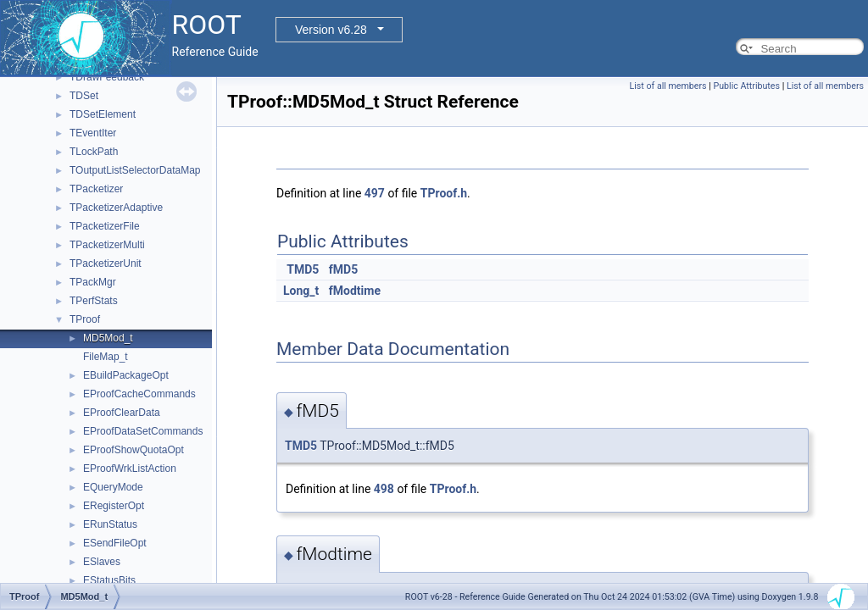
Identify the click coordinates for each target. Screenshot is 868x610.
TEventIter (93, 133)
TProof (85, 319)
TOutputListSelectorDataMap (135, 170)
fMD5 (343, 269)
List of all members (668, 86)
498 (384, 489)
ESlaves (102, 562)
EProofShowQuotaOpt (134, 450)
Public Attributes (746, 86)
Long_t (301, 291)
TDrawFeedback (107, 77)
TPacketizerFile (105, 226)
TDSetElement (103, 114)
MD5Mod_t (108, 338)
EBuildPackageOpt (126, 375)
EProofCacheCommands (139, 394)
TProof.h (444, 193)
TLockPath (94, 152)
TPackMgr (93, 282)
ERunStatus (110, 524)
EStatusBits (109, 580)
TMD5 (303, 269)
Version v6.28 (331, 30)
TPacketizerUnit (106, 263)
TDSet (84, 96)
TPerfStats (94, 301)
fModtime (355, 291)
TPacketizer (96, 189)
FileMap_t (106, 357)
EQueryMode (113, 487)
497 (375, 193)
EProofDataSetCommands (143, 431)
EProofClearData (122, 413)
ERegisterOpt (114, 506)
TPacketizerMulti (107, 245)
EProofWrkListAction (130, 469)
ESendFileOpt (115, 543)
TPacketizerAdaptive (116, 208)
